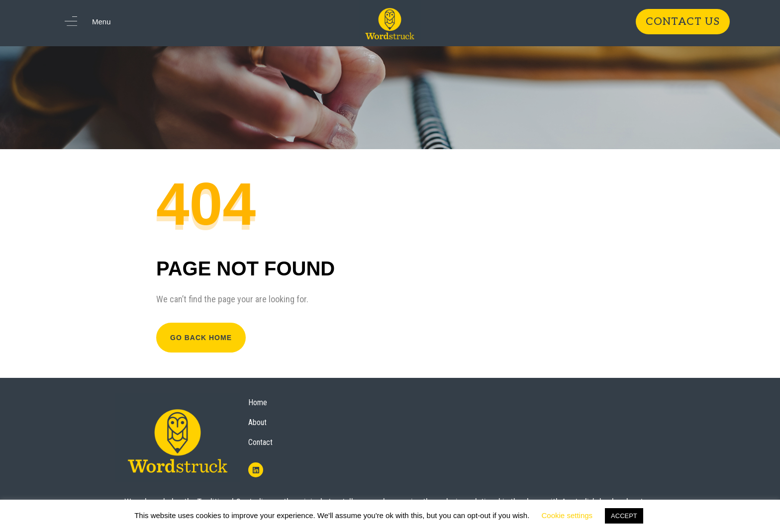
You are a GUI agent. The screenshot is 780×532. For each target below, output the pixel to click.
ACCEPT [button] (624, 516)
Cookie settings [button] (567, 515)
